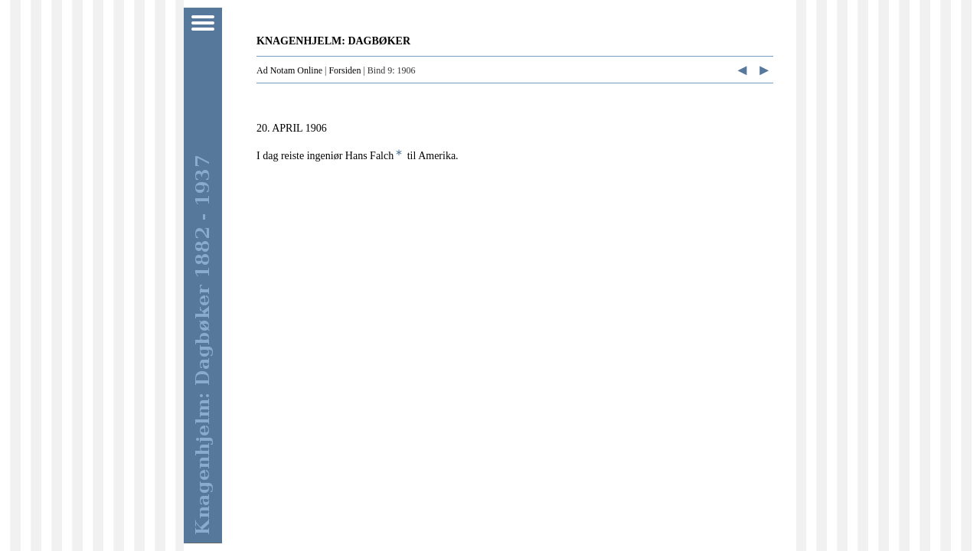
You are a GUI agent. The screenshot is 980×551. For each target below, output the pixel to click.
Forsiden (345, 70)
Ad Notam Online (289, 70)
